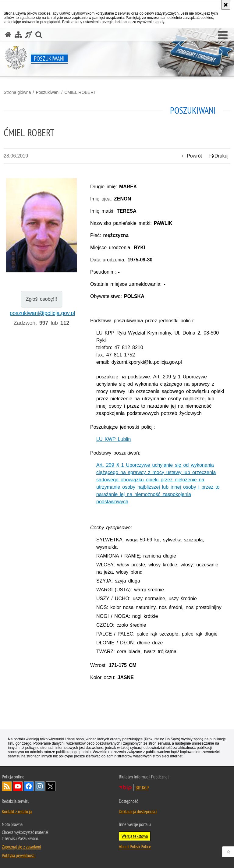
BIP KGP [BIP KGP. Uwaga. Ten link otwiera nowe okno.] (142, 788)
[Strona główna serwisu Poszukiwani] (8, 35)
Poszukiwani (48, 92)
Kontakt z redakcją (17, 811)
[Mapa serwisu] (18, 35)
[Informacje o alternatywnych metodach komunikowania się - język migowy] (29, 35)
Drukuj (219, 156)
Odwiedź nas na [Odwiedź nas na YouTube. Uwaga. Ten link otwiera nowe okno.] (18, 786)
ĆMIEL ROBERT (80, 92)
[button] (223, 35)
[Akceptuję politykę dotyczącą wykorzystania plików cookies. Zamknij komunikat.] (226, 5)
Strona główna (17, 92)
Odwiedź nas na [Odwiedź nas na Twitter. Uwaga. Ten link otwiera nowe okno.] (51, 786)
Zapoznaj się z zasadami (21, 847)
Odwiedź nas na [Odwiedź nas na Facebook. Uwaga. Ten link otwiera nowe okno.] (29, 786)
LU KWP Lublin (113, 439)
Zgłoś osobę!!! (42, 299)
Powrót (192, 156)
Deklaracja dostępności (138, 811)
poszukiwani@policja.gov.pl (42, 313)
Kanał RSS (7, 786)
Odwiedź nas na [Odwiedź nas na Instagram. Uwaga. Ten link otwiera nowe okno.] (40, 786)
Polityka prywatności (19, 855)
